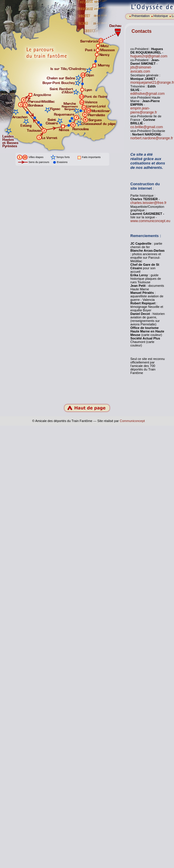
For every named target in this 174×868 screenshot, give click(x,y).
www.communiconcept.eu (150, 221)
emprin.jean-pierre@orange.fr (144, 110)
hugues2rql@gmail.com (149, 56)
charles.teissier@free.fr (149, 203)
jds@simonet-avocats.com (141, 69)
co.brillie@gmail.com (147, 127)
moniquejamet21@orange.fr (152, 83)
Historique (161, 16)
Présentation (141, 16)
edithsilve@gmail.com (147, 94)
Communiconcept (132, 421)
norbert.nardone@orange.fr (152, 138)
